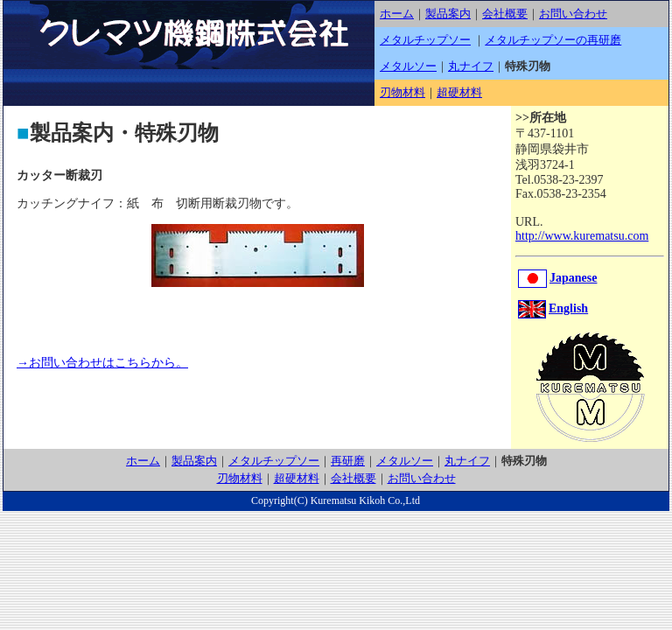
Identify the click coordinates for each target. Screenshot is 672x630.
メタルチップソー (425, 40)
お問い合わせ (573, 14)
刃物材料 (402, 92)
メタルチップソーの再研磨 (553, 40)
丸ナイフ (471, 66)
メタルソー (408, 66)
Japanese (557, 278)
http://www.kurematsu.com (582, 236)
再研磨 (348, 461)
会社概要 (505, 14)
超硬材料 (459, 92)
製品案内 (448, 14)
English (553, 308)
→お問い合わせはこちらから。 (102, 363)
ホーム (397, 14)
